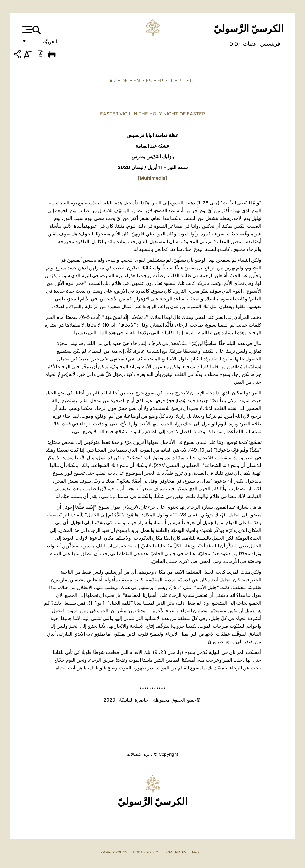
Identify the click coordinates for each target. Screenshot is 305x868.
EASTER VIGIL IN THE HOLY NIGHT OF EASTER (152, 114)
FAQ (195, 852)
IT (171, 81)
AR (112, 81)
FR (160, 81)
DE (125, 81)
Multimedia (152, 178)
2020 (235, 44)
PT (193, 81)
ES (149, 81)
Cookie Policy (146, 852)
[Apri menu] (27, 30)
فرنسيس (270, 44)
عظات (249, 44)
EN (137, 81)
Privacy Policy (114, 852)
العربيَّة (44, 44)
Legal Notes (175, 852)
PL (181, 81)
